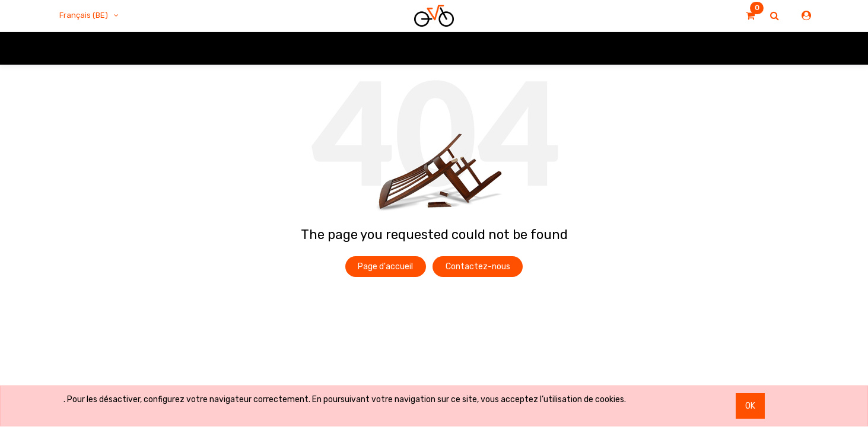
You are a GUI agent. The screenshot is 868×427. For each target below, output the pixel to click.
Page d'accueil (385, 267)
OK (750, 406)
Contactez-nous (478, 267)
